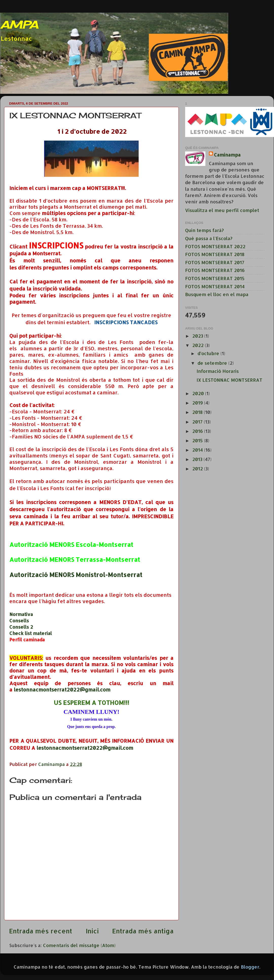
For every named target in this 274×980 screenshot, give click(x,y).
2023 (198, 336)
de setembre (213, 363)
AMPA (19, 25)
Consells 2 (21, 627)
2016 (198, 431)
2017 (198, 422)
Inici (92, 931)
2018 (198, 412)
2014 (198, 450)
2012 (198, 468)
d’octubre (209, 353)
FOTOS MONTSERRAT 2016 (215, 270)
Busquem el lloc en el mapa (217, 294)
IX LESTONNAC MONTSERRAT (229, 380)
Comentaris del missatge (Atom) (79, 945)
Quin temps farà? (204, 230)
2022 (199, 345)
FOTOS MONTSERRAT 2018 (215, 254)
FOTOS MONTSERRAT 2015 (215, 278)
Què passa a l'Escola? (209, 238)
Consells (19, 620)
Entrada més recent (41, 931)
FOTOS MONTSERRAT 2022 (215, 246)
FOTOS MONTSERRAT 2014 (215, 286)
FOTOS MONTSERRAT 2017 (215, 262)
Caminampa (227, 155)
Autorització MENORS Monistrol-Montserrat (76, 575)
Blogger (250, 967)
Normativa (21, 614)
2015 (198, 440)
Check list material (31, 633)
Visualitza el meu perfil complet (222, 210)
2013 (198, 459)
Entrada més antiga (143, 931)
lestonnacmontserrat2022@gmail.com (62, 690)
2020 (199, 393)
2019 (198, 403)
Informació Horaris (218, 371)
